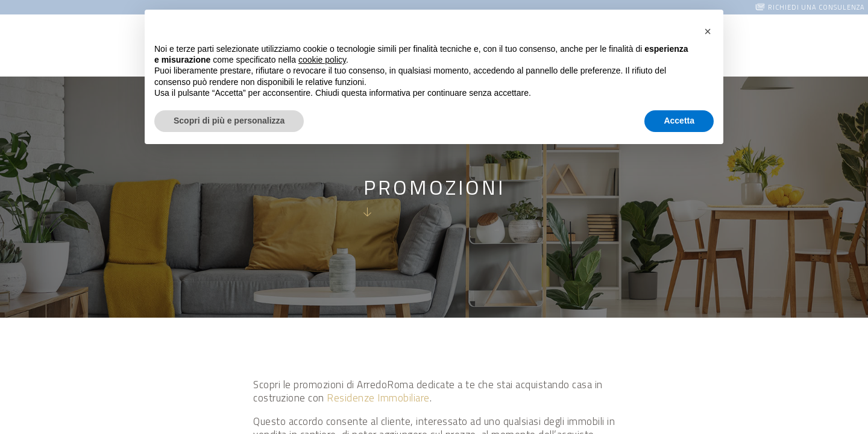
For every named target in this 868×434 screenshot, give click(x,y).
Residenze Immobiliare (378, 398)
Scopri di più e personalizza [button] (229, 121)
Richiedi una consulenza (816, 7)
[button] (708, 29)
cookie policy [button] (322, 60)
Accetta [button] (679, 121)
